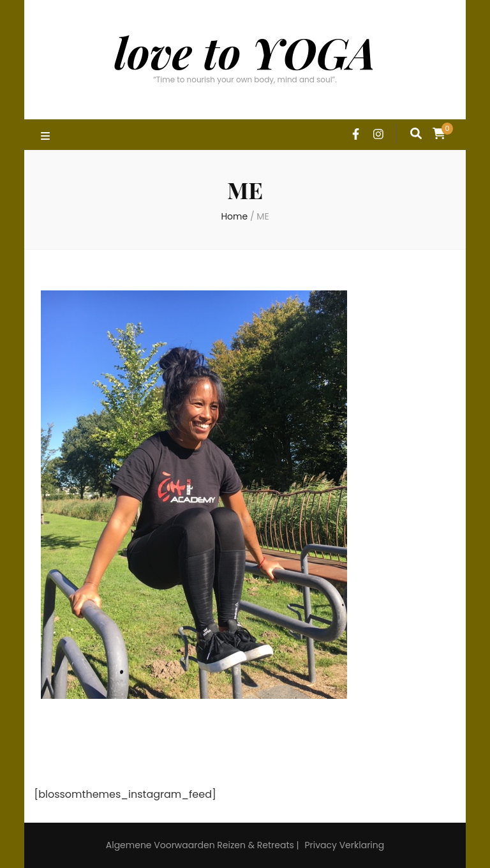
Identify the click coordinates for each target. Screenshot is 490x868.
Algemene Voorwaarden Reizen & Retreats (200, 845)
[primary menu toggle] (47, 137)
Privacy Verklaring (344, 845)
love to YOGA (245, 52)
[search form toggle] (416, 133)
